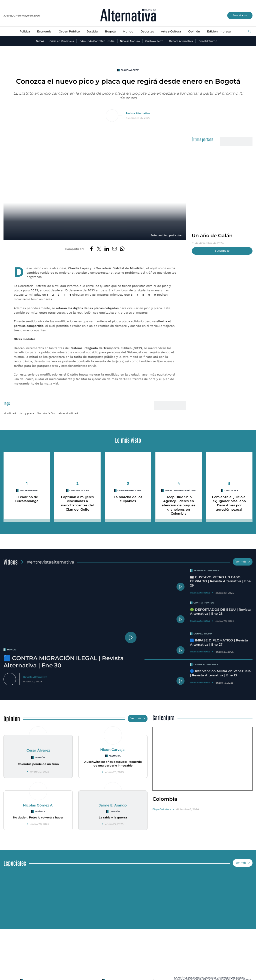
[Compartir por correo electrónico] (114, 249)
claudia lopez (130, 70)
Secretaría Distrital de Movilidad (57, 413)
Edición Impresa (219, 31)
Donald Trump (208, 41)
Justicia (92, 31)
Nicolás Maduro (130, 41)
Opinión (194, 31)
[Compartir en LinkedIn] (107, 249)
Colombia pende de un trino (38, 764)
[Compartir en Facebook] (91, 249)
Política (25, 31)
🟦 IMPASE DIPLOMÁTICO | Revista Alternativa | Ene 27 (219, 642)
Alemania (115, 756)
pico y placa (26, 413)
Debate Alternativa (181, 41)
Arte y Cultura (171, 31)
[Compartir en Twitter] (99, 249)
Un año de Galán (212, 235)
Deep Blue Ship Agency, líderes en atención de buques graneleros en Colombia (178, 505)
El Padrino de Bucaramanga (27, 499)
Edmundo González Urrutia (97, 41)
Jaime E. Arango (113, 805)
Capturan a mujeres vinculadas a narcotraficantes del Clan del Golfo (77, 503)
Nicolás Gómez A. (38, 805)
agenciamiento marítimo (180, 490)
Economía (44, 31)
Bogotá (110, 31)
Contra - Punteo (204, 603)
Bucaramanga (29, 490)
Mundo (128, 31)
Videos (10, 562)
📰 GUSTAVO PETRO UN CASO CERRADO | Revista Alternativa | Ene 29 (220, 581)
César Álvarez (38, 750)
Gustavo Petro (154, 41)
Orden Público (69, 31)
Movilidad (10, 413)
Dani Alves (231, 490)
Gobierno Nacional (130, 490)
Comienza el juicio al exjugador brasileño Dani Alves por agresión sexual (229, 503)
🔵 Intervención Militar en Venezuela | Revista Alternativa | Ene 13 (220, 673)
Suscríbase (240, 15)
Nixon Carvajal (113, 750)
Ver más (243, 562)
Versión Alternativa (206, 571)
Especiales (15, 863)
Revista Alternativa (138, 113)
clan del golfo (79, 490)
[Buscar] (250, 32)
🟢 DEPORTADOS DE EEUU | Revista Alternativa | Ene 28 (220, 612)
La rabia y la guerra (113, 817)
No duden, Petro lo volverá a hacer (38, 817)
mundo (11, 650)
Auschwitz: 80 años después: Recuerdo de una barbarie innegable (113, 764)
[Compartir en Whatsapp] (122, 249)
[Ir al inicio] (128, 16)
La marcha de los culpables (128, 499)
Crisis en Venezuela (62, 41)
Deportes (147, 31)
